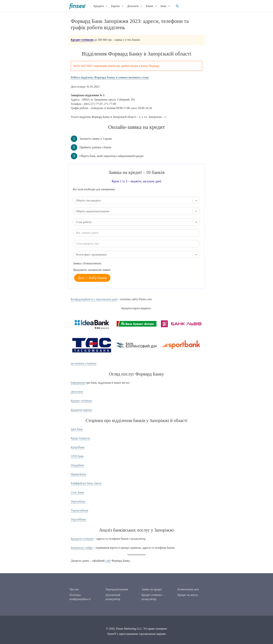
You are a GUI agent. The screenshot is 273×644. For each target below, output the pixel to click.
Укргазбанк (78, 498)
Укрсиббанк (78, 515)
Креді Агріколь (80, 436)
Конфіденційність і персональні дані (93, 299)
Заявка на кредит (152, 590)
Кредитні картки (81, 408)
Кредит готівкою (82, 40)
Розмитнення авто (188, 590)
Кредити (97, 6)
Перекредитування (117, 590)
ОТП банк (77, 453)
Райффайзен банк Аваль (85, 480)
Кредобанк (77, 445)
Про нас (74, 590)
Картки (114, 6)
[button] (176, 6)
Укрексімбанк (79, 506)
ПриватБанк (78, 471)
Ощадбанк (77, 462)
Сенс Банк (77, 489)
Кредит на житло (188, 595)
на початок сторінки (83, 363)
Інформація (78, 382)
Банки (148, 6)
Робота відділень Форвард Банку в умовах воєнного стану (108, 77)
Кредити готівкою (82, 534)
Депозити (131, 6)
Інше (162, 6)
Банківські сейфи (81, 543)
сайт (108, 556)
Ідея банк (76, 427)
